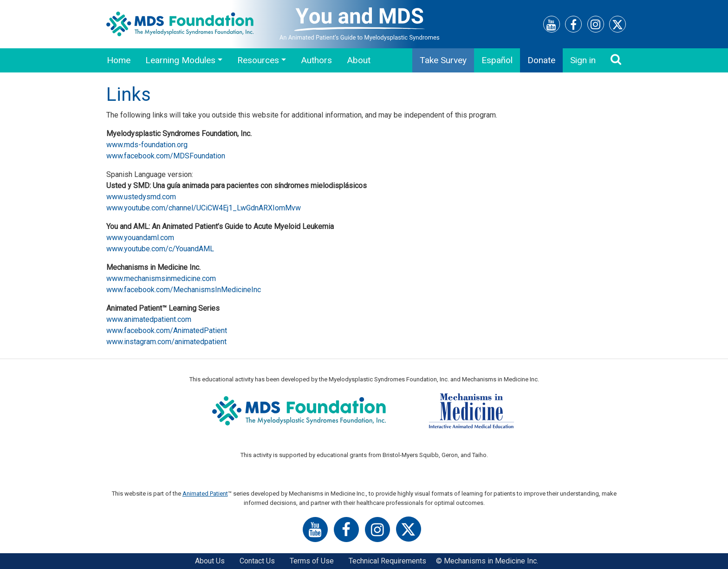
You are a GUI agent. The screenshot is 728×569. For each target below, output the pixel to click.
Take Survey (443, 60)
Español (497, 60)
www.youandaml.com (140, 238)
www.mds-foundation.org (147, 145)
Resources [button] (258, 60)
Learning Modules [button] (180, 60)
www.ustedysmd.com (141, 197)
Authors (316, 60)
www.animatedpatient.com (149, 319)
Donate (541, 60)
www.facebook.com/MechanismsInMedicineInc (184, 290)
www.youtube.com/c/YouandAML (160, 249)
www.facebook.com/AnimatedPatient (167, 330)
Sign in (583, 60)
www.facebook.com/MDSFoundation (166, 156)
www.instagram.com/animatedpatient (166, 342)
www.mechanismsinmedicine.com (161, 278)
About (359, 60)
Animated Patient (205, 494)
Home (119, 60)
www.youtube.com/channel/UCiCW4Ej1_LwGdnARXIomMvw (204, 208)
